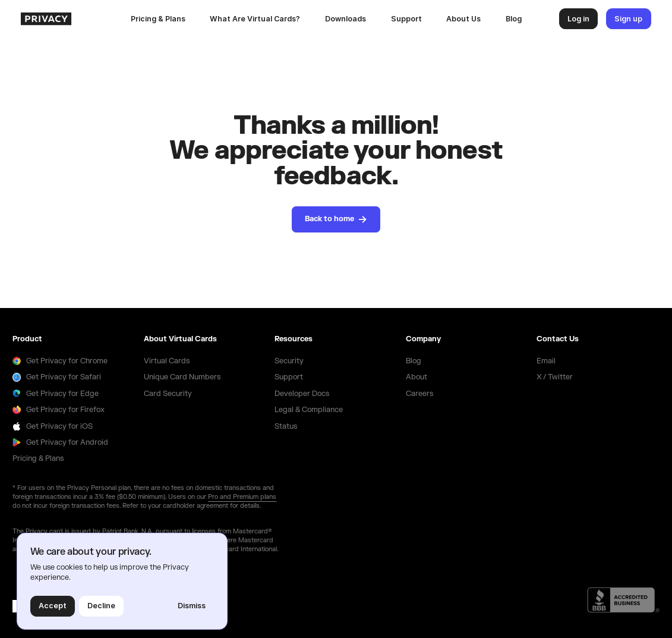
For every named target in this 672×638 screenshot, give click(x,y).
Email (546, 361)
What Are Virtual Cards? (255, 19)
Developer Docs (302, 394)
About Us (463, 19)
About (417, 377)
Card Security (168, 394)
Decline (101, 606)
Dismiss (192, 606)
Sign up (628, 19)
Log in (578, 19)
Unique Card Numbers (182, 377)
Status (286, 426)
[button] (345, 19)
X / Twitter (555, 377)
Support (406, 19)
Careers (419, 394)
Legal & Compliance (309, 410)
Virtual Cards (167, 361)
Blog (514, 19)
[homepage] (70, 19)
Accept (53, 606)
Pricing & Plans (158, 19)
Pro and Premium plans (242, 497)
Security (289, 361)
